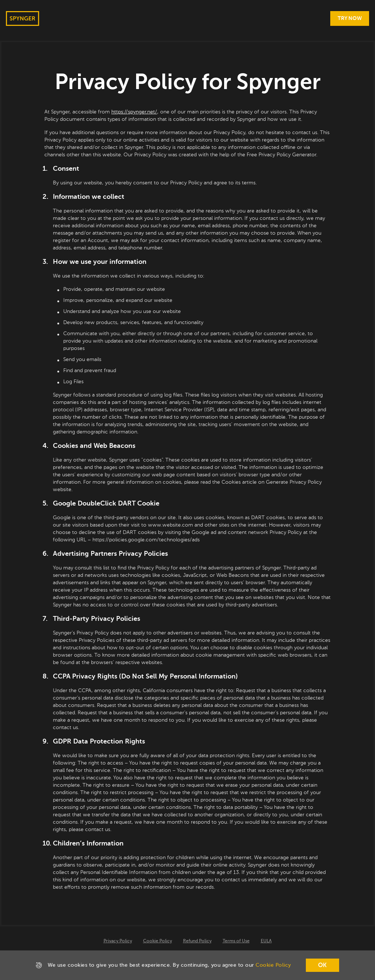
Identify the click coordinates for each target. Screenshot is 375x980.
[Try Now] (350, 18)
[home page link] (23, 18)
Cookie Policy (158, 941)
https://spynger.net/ (134, 112)
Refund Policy (197, 941)
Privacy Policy (118, 941)
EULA (266, 941)
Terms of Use (236, 941)
